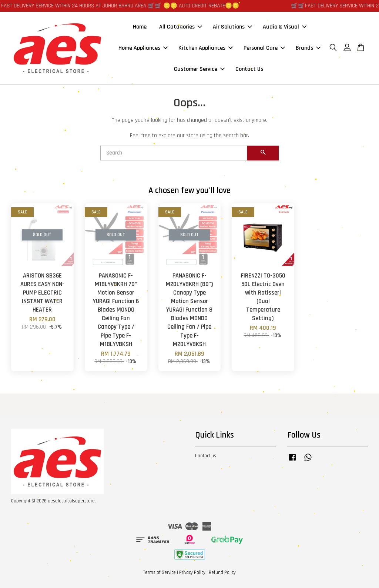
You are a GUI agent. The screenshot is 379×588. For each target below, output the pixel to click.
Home (140, 27)
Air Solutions (232, 27)
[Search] (174, 153)
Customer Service (199, 69)
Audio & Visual (285, 27)
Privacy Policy (192, 572)
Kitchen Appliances (206, 48)
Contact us (206, 456)
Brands (308, 48)
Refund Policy (222, 572)
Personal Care (264, 48)
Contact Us (249, 69)
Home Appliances (143, 48)
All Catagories (181, 27)
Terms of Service (160, 572)
